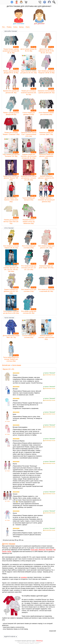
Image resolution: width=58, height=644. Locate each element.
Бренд (21, 27)
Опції (27, 27)
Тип (3, 27)
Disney (9, 552)
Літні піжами (9, 228)
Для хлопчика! (19, 17)
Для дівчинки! (39, 17)
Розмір (9, 27)
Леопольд (39, 641)
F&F (54, 550)
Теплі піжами (9, 318)
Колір (15, 27)
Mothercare (42, 550)
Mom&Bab (49, 550)
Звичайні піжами (11, 31)
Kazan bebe (34, 550)
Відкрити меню (11, 637)
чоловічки (24, 577)
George (4, 552)
